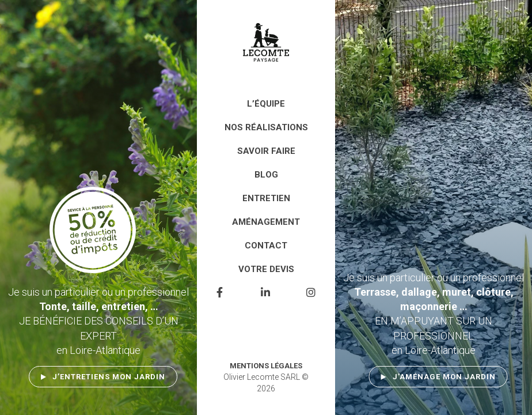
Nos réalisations (266, 127)
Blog (266, 175)
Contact (266, 246)
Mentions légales (266, 366)
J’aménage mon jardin (444, 377)
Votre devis (266, 269)
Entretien (266, 198)
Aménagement (266, 222)
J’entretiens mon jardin (109, 377)
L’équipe (266, 104)
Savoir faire (266, 151)
